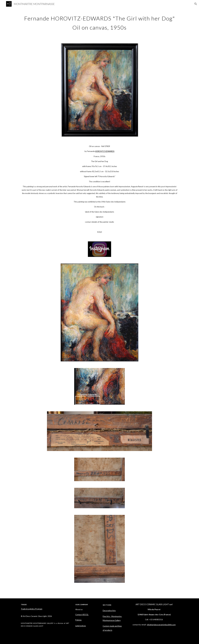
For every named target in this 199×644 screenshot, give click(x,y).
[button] (196, 4)
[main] (99, 22)
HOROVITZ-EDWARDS (105, 151)
